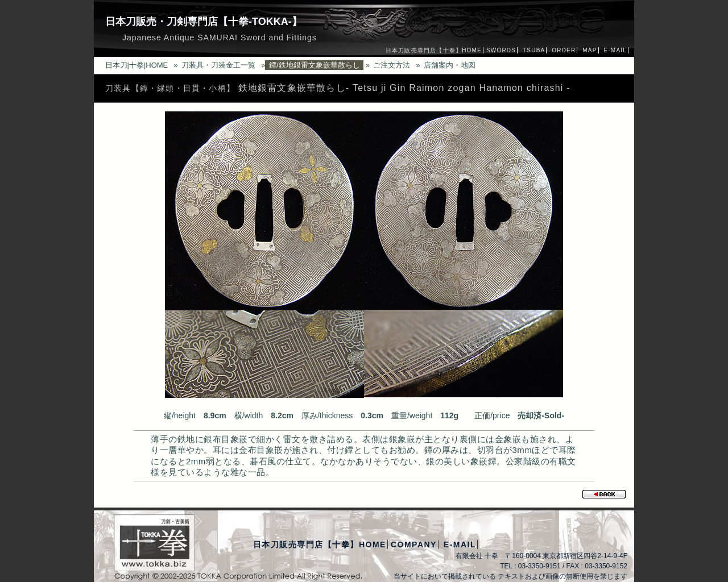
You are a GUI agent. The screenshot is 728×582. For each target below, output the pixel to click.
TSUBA (534, 50)
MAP (590, 50)
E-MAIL (615, 50)
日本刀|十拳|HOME (137, 65)
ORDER (564, 50)
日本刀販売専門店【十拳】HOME (434, 50)
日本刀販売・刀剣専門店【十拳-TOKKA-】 (204, 22)
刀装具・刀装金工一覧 (218, 65)
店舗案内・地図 (450, 65)
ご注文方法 (392, 65)
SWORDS (501, 50)
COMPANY (414, 544)
